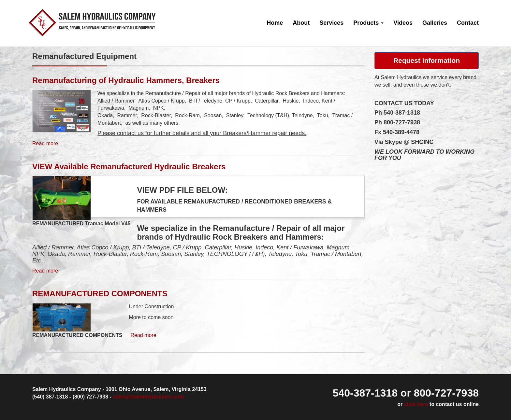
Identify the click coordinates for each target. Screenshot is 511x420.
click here (416, 404)
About (301, 23)
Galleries (435, 23)
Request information (427, 60)
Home (275, 23)
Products (368, 23)
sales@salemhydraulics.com (148, 397)
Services (331, 23)
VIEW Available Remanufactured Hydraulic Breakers (129, 167)
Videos (403, 23)
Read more (45, 143)
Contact (468, 23)
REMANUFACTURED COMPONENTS (100, 294)
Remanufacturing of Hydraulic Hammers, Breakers (126, 80)
